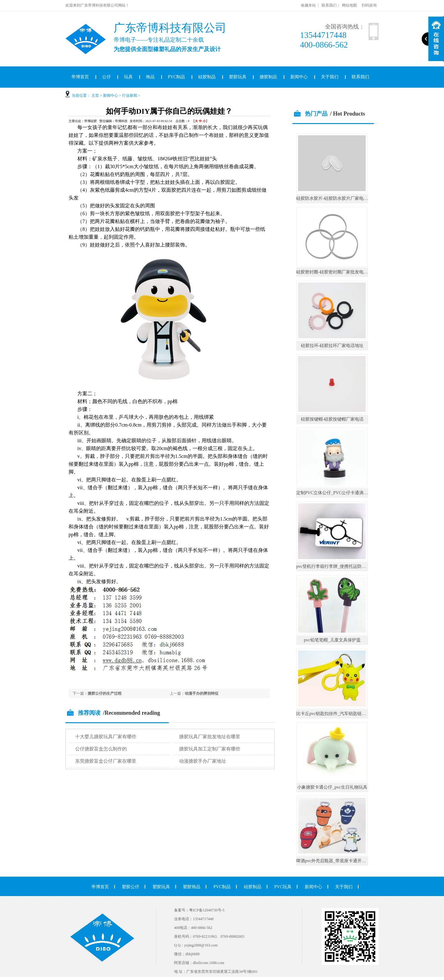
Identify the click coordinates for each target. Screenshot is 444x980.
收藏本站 (308, 5)
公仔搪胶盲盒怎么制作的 (101, 749)
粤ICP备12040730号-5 (207, 910)
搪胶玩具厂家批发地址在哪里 (210, 737)
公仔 (106, 77)
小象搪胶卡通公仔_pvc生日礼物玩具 (332, 787)
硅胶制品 (207, 77)
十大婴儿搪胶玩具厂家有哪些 (106, 737)
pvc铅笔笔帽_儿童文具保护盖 (332, 640)
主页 (95, 96)
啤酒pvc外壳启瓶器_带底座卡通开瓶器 (333, 861)
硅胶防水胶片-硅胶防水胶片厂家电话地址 (336, 198)
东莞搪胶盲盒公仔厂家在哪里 (106, 761)
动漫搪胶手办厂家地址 (203, 761)
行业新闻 (130, 96)
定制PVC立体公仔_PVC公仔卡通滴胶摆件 (336, 493)
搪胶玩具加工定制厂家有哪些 (210, 749)
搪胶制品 (268, 77)
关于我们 (330, 77)
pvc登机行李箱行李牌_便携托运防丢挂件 (336, 566)
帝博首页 (80, 77)
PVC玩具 (283, 887)
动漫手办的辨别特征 (202, 693)
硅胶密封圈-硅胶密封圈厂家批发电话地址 (336, 272)
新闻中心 (299, 77)
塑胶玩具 (238, 77)
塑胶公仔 (131, 887)
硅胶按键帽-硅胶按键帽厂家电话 (332, 419)
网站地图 (349, 5)
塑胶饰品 (192, 887)
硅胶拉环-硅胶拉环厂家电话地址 (332, 346)
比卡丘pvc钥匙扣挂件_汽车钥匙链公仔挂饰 (338, 714)
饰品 (150, 77)
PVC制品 (176, 77)
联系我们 (329, 5)
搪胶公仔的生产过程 (105, 693)
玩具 (128, 77)
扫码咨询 (369, 5)
